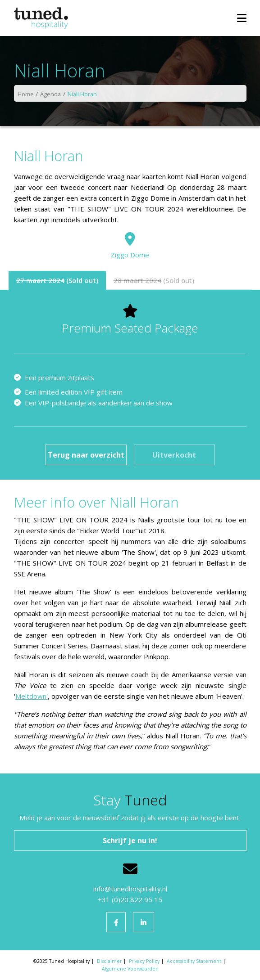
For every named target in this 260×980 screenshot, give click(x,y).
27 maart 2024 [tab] (40, 280)
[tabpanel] (130, 385)
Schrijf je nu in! (130, 841)
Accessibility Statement (194, 961)
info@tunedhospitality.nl (130, 889)
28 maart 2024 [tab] (137, 280)
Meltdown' (32, 696)
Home (26, 94)
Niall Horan (82, 94)
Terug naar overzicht (86, 455)
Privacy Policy (144, 961)
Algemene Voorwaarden (130, 969)
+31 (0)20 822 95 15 (130, 899)
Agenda (50, 94)
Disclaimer (109, 961)
